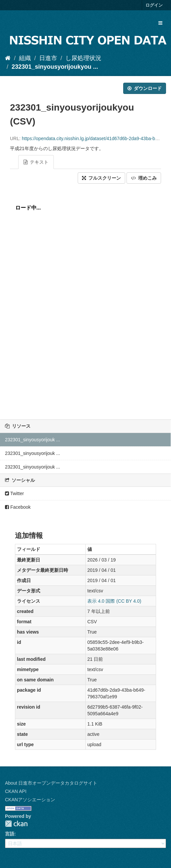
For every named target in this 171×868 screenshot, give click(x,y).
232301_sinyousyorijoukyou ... (55, 67)
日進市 (48, 58)
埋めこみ (144, 178)
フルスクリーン (101, 178)
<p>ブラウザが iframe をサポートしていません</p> (85, 300)
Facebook (18, 507)
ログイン (154, 5)
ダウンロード (145, 88)
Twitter (14, 493)
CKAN (16, 824)
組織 (25, 58)
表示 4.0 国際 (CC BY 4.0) (114, 601)
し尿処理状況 (83, 58)
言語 (10, 834)
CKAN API (16, 791)
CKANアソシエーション (30, 800)
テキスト (36, 162)
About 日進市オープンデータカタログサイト (51, 783)
